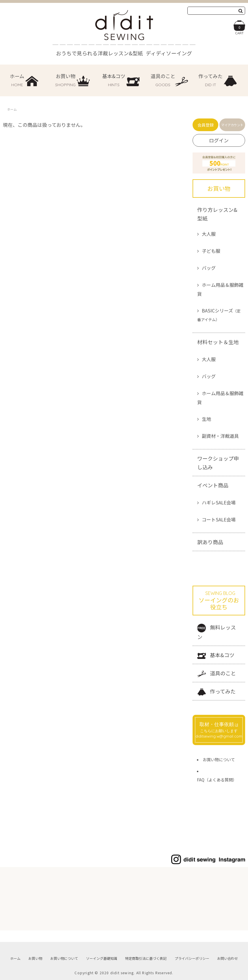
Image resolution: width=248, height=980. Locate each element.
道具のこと (217, 673)
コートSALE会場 (219, 519)
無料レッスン (217, 632)
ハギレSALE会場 (219, 502)
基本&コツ (216, 655)
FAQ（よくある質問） (217, 780)
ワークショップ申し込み (218, 463)
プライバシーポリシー (192, 958)
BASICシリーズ (219, 315)
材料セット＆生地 (218, 342)
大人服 (209, 234)
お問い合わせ (228, 958)
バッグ (209, 268)
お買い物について (219, 759)
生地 (206, 419)
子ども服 (211, 251)
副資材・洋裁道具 (220, 436)
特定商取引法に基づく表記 (146, 958)
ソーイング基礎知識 (102, 958)
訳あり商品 (210, 542)
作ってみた (216, 691)
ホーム (12, 109)
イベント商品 (213, 485)
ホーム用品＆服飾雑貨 (220, 289)
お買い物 (35, 958)
